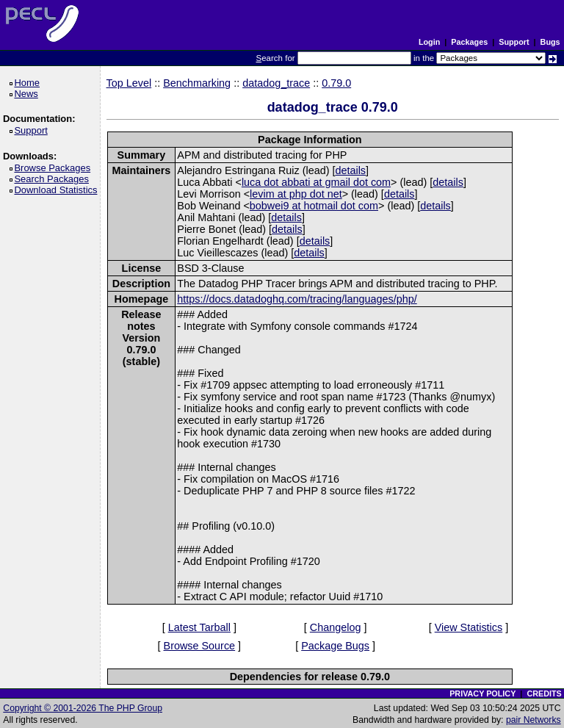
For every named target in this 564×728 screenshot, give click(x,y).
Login (429, 42)
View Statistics (469, 627)
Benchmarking (197, 83)
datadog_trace (276, 83)
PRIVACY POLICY (482, 693)
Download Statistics (58, 190)
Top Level (129, 83)
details (350, 170)
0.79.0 (336, 83)
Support (514, 42)
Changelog (336, 627)
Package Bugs (335, 646)
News (28, 94)
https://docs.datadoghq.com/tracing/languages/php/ (297, 299)
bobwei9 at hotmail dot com (314, 206)
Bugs (550, 42)
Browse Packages (55, 168)
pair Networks (534, 720)
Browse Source (200, 646)
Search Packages (54, 179)
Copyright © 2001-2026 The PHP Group (83, 708)
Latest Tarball (199, 627)
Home (29, 83)
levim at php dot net (296, 194)
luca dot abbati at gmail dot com (316, 182)
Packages (469, 42)
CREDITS (544, 693)
